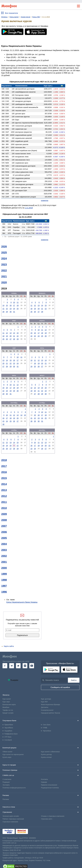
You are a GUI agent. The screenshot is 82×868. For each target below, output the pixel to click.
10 (14, 302)
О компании (7, 779)
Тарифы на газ (8, 710)
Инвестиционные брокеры (51, 705)
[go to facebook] (5, 666)
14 (3, 305)
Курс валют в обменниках (50, 752)
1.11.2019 (29, 208)
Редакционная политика (50, 788)
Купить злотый (46, 757)
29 (7, 312)
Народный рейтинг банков (51, 713)
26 (35, 312)
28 (3, 312)
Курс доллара (46, 699)
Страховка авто (47, 819)
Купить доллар (46, 755)
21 (3, 309)
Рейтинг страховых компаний (13, 819)
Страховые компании (10, 822)
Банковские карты (9, 705)
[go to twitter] (18, 666)
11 (18, 302)
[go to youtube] (32, 666)
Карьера (44, 782)
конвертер (45, 201)
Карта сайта (9, 646)
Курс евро (6, 702)
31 (14, 312)
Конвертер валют (47, 710)
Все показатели (11, 13)
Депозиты (45, 707)
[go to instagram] (25, 666)
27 (39, 312)
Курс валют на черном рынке (13, 755)
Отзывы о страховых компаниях (53, 816)
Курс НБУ (44, 702)
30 (11, 312)
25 (18, 309)
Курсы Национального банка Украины (22, 602)
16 (11, 305)
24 (14, 309)
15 (7, 305)
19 (35, 309)
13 (39, 305)
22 (7, 309)
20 (39, 309)
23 (11, 309)
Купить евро (7, 757)
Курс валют (7, 699)
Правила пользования (49, 785)
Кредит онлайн (8, 713)
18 (18, 305)
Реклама (6, 799)
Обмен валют (7, 752)
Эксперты (6, 785)
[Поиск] (74, 680)
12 (35, 305)
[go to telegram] (12, 666)
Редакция (6, 782)
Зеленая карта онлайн (11, 816)
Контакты (44, 779)
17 (14, 305)
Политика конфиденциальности (14, 788)
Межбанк (6, 707)
